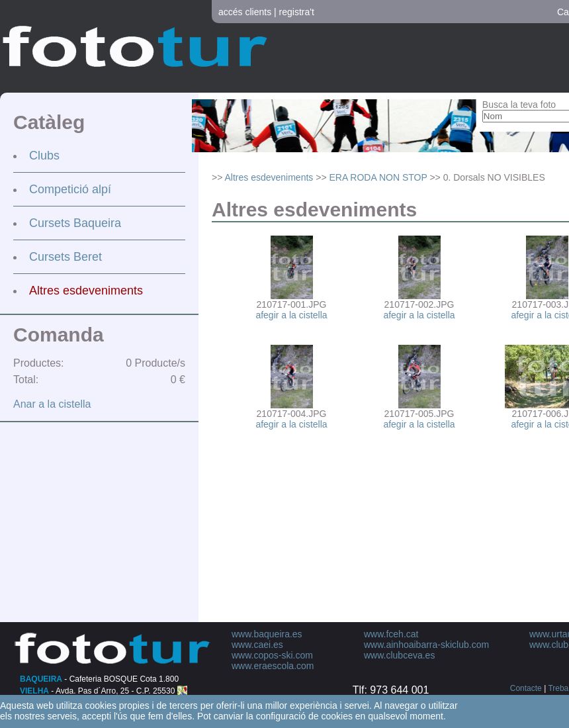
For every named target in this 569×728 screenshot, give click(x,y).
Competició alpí (70, 189)
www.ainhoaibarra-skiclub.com (426, 645)
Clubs (44, 156)
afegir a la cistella (291, 315)
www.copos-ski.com (272, 655)
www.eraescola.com (273, 666)
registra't (297, 12)
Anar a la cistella (52, 404)
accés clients (245, 12)
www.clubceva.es (399, 655)
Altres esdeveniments (86, 291)
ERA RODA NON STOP (378, 177)
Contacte (526, 688)
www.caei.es (257, 645)
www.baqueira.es (267, 634)
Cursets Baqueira (75, 223)
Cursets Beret (66, 257)
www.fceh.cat (391, 634)
